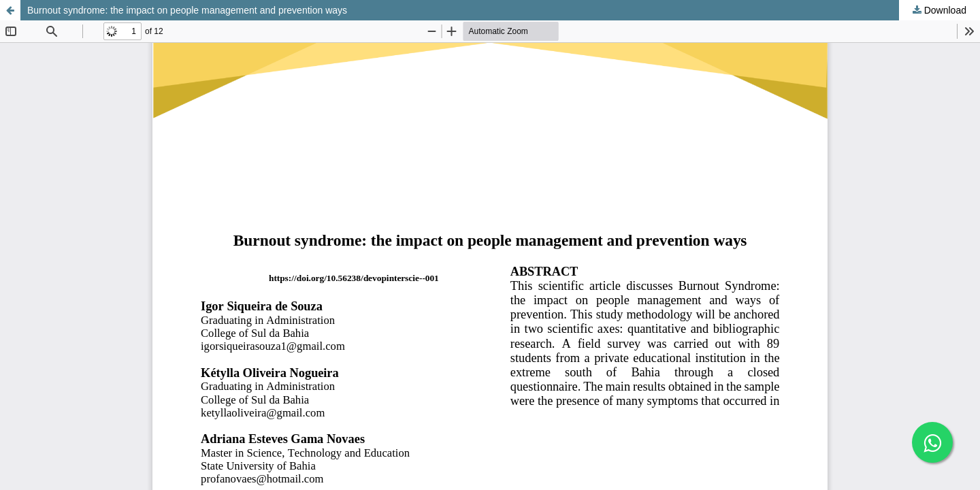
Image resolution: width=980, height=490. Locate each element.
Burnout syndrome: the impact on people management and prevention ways (187, 10)
